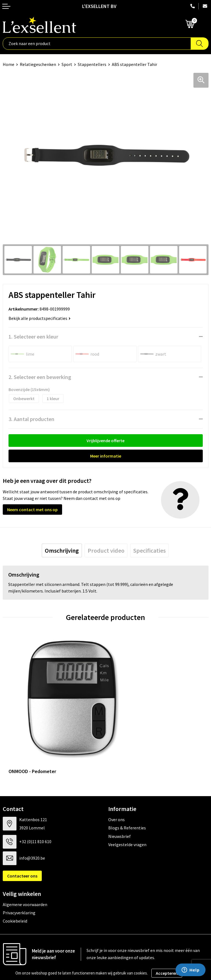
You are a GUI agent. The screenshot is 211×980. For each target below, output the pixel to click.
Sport (67, 64)
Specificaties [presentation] (149, 550)
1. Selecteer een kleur (33, 337)
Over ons (116, 785)
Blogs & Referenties (127, 793)
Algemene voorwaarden (25, 869)
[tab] (62, 550)
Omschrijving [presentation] (62, 550)
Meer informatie (106, 456)
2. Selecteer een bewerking (40, 377)
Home (9, 64)
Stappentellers (92, 64)
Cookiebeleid (15, 886)
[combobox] (97, 44)
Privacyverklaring (19, 878)
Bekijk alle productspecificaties (40, 318)
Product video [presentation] (106, 550)
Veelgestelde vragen (127, 810)
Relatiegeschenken (38, 64)
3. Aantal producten (31, 419)
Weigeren (189, 973)
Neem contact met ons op (32, 510)
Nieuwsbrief (120, 801)
